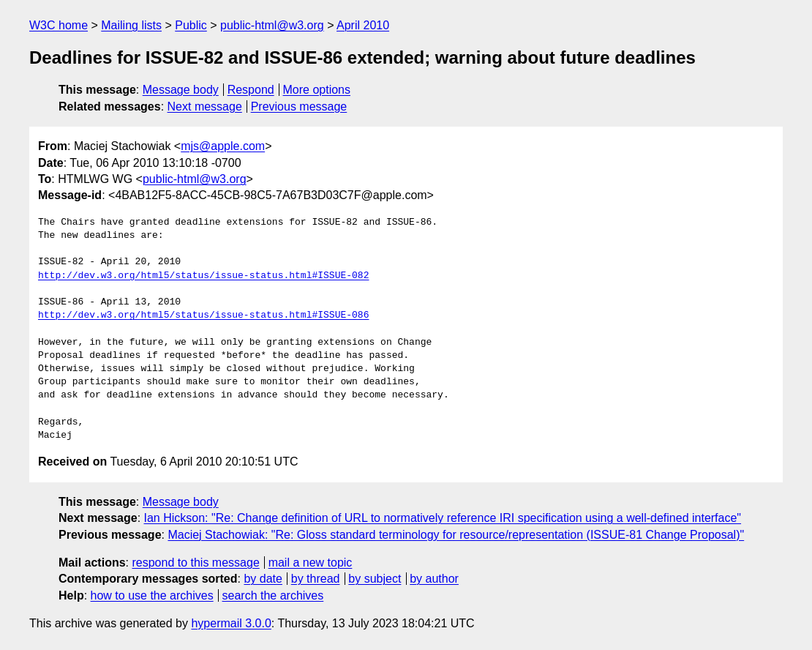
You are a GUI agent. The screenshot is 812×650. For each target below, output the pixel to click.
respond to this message (195, 563)
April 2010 (363, 25)
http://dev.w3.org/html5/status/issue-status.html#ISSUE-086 (203, 315)
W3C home (59, 25)
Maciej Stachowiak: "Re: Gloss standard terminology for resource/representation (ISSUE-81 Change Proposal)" (456, 535)
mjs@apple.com (223, 146)
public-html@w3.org (272, 25)
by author (434, 579)
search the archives (273, 595)
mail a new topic (311, 563)
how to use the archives (152, 595)
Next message (205, 107)
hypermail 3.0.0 (231, 623)
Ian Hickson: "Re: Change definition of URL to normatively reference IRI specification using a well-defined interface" (443, 518)
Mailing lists (131, 25)
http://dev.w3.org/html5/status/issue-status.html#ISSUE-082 (203, 276)
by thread (316, 579)
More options (317, 90)
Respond (251, 90)
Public (191, 25)
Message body (181, 90)
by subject (375, 579)
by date (263, 579)
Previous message (299, 107)
